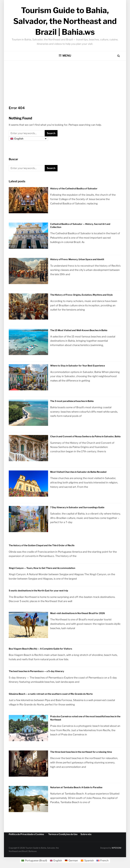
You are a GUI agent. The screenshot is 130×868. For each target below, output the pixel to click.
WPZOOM (116, 848)
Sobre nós (86, 834)
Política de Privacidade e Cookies (26, 834)
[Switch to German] (71, 861)
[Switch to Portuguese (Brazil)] (34, 861)
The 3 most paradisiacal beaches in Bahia (72, 401)
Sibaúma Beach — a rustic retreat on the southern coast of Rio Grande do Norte (51, 694)
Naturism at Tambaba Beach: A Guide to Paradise (76, 787)
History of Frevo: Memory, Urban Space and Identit (77, 259)
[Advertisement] (65, 86)
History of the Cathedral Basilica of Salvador (74, 189)
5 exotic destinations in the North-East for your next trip (38, 591)
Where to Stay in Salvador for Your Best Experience (78, 366)
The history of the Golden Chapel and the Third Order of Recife (42, 545)
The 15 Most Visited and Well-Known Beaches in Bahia (79, 330)
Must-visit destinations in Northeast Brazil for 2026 (78, 613)
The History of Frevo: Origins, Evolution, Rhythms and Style (81, 295)
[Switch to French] (103, 861)
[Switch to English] (56, 861)
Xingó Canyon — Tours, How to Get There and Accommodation (42, 568)
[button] (65, 56)
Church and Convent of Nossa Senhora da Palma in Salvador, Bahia (85, 436)
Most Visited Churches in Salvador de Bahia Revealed (78, 472)
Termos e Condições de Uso (63, 834)
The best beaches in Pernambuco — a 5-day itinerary (36, 671)
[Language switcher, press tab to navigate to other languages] (28, 139)
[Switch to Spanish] (87, 861)
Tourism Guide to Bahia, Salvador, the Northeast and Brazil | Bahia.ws (65, 21)
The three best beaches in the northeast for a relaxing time (81, 752)
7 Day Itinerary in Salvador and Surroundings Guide (77, 507)
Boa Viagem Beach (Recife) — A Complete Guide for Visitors (40, 649)
